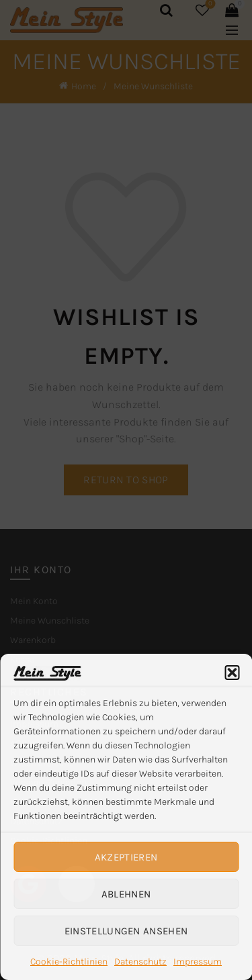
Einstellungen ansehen (126, 931)
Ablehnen (126, 894)
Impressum (198, 962)
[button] (232, 673)
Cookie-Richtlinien (69, 962)
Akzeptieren (126, 857)
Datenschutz (140, 962)
